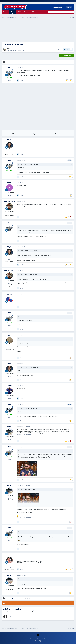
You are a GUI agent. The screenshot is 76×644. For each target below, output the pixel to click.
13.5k (9, 153)
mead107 (9, 335)
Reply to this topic (66, 55)
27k (9, 348)
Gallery (27, 12)
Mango (9, 386)
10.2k (9, 80)
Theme (32, 639)
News (6, 12)
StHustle (9, 294)
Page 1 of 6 (27, 62)
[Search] (56, 12)
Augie (9, 427)
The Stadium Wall (19, 50)
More (41, 12)
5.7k (10, 214)
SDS (10, 48)
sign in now (36, 611)
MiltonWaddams (9, 201)
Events (35, 12)
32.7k (10, 568)
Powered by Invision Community (38, 642)
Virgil (9, 140)
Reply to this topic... (16, 617)
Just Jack (9, 555)
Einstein (9, 182)
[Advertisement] (38, 31)
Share (59, 49)
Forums (13, 12)
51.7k (9, 439)
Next (18, 62)
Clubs (20, 12)
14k (10, 195)
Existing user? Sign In (59, 7)
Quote (22, 80)
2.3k (10, 307)
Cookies (44, 639)
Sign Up (69, 7)
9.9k (10, 398)
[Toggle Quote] (19, 164)
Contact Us (38, 639)
